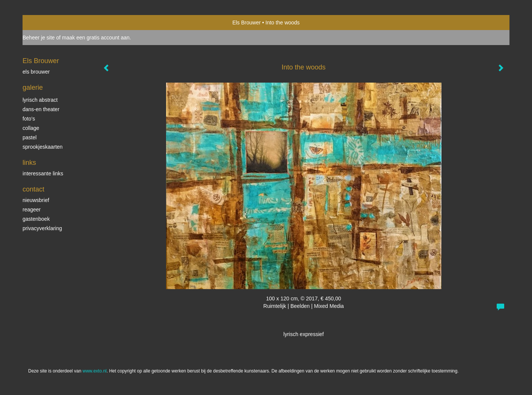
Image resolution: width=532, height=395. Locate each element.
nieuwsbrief (36, 200)
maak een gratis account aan (96, 38)
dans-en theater (41, 109)
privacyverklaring (42, 228)
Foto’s (29, 119)
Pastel (29, 137)
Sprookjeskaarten (43, 147)
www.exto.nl (95, 371)
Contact (33, 189)
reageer (32, 210)
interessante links (43, 173)
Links (29, 163)
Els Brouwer (246, 23)
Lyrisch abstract (40, 100)
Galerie (33, 87)
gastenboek (36, 219)
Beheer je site (39, 38)
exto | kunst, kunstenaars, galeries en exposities (44, 23)
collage (31, 128)
